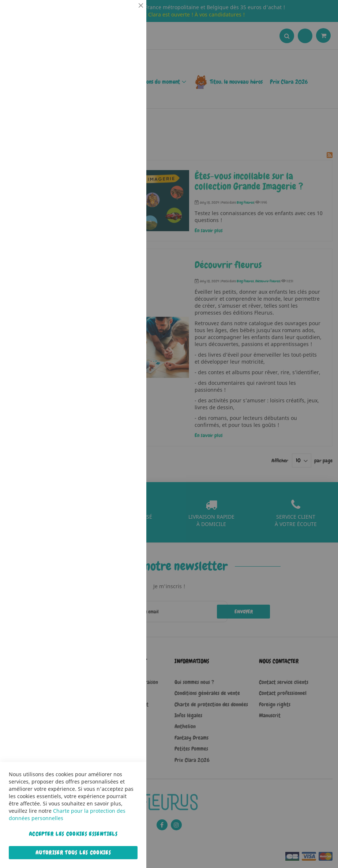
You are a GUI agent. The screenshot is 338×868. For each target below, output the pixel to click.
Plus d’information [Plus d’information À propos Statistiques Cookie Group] (119, 153)
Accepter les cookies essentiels (73, 834)
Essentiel (126, 14)
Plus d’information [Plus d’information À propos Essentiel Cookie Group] (119, 68)
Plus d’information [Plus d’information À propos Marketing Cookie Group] (119, 230)
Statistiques (126, 99)
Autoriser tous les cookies (73, 853)
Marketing (126, 184)
